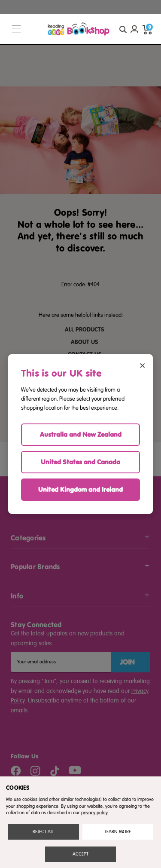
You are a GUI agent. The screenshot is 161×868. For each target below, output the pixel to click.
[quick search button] (123, 29)
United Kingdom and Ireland (80, 489)
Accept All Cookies (80, 854)
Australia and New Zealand (81, 434)
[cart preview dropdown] (147, 29)
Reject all (43, 832)
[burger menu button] (16, 29)
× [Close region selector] (142, 365)
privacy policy (94, 813)
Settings (118, 832)
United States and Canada (80, 462)
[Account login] (134, 29)
